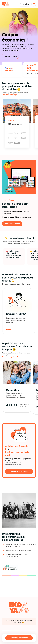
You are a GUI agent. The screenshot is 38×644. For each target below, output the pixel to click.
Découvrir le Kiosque (12, 224)
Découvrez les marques (10, 95)
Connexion (24, 4)
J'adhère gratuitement (19, 638)
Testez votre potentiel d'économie (14, 357)
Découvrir (10, 329)
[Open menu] (34, 4)
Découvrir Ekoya (10, 56)
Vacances (11, 121)
